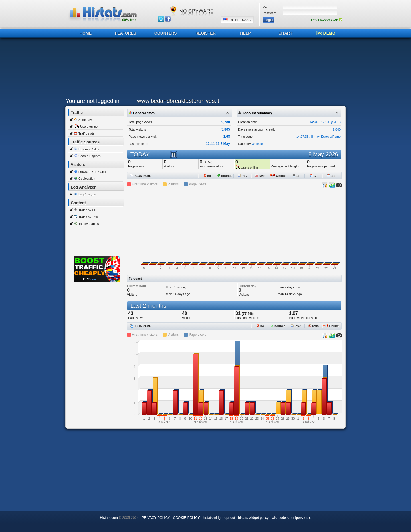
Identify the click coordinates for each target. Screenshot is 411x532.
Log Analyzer (88, 194)
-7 (314, 176)
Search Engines (90, 156)
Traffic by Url (87, 210)
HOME (86, 33)
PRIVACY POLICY (156, 518)
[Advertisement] (204, 69)
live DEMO (325, 33)
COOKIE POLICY (186, 518)
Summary (85, 120)
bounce (225, 176)
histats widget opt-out (219, 518)
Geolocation (87, 179)
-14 (331, 176)
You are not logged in (92, 101)
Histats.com (109, 518)
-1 (296, 176)
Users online (89, 127)
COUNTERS (166, 33)
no (207, 176)
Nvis (260, 176)
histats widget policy (253, 518)
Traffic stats (86, 133)
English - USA (237, 20)
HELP (245, 33)
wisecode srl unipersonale (291, 518)
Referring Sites (89, 149)
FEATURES (126, 33)
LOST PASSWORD (327, 20)
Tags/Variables (89, 224)
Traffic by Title (88, 217)
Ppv (242, 176)
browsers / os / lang (92, 172)
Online (278, 176)
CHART (286, 33)
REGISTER (205, 33)
